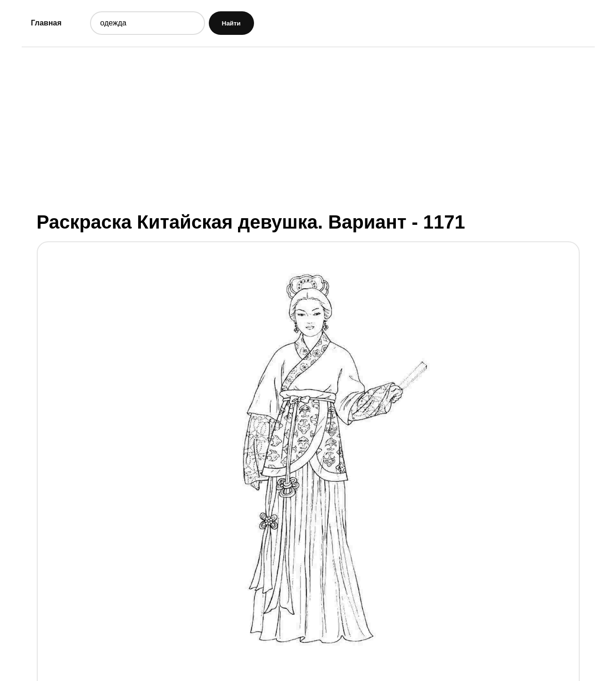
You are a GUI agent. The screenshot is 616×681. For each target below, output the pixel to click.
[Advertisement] (308, 129)
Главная (46, 23)
